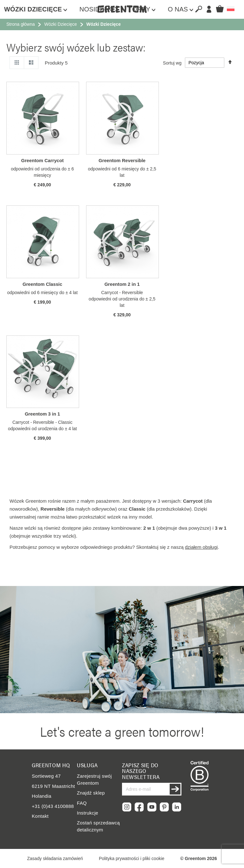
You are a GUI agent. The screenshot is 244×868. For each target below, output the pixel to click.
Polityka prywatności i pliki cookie (132, 858)
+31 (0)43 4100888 (53, 806)
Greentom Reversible (122, 161)
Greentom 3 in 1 (42, 414)
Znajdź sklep (91, 793)
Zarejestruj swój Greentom (94, 779)
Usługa (87, 765)
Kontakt (40, 816)
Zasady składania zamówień (55, 858)
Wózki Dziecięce (61, 24)
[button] (231, 9)
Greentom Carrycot (42, 161)
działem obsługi (201, 547)
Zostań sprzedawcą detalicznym (98, 826)
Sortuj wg (172, 63)
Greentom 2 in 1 (122, 284)
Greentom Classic (42, 284)
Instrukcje (88, 813)
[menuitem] (39, 9)
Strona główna (21, 24)
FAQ (82, 803)
